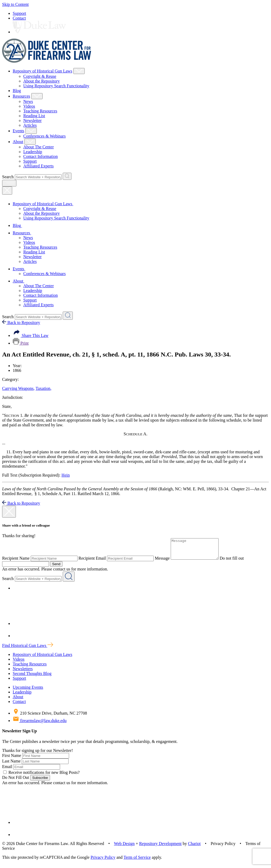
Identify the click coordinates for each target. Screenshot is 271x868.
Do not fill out (237, 562)
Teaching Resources (40, 111)
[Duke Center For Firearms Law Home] (47, 61)
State (7, 406)
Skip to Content (15, 4)
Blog (17, 91)
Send (56, 568)
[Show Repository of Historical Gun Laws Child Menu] (79, 71)
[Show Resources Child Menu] (37, 96)
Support (19, 13)
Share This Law (31, 335)
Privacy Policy (103, 861)
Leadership (33, 152)
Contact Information (40, 156)
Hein (66, 475)
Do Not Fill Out (16, 781)
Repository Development (160, 848)
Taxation (44, 388)
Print (21, 343)
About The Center (39, 147)
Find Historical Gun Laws (28, 649)
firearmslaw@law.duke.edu (40, 725)
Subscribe (40, 782)
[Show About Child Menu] (30, 142)
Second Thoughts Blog (32, 677)
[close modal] (9, 512)
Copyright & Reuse (40, 76)
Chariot (194, 848)
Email (7, 771)
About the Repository (42, 81)
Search (8, 177)
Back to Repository (21, 323)
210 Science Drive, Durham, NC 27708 (50, 717)
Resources (21, 96)
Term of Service (137, 861)
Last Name (11, 765)
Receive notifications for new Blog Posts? (41, 776)
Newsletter (32, 120)
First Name (12, 759)
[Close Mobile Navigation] (7, 191)
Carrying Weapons (18, 388)
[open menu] (9, 183)
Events (19, 131)
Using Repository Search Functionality (56, 86)
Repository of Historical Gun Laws (42, 71)
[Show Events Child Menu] (31, 131)
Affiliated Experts (39, 166)
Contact (19, 18)
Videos (29, 106)
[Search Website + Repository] (67, 176)
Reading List (34, 116)
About (18, 142)
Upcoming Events (28, 691)
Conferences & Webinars (44, 136)
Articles (30, 125)
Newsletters (23, 673)
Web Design (124, 848)
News (28, 101)
